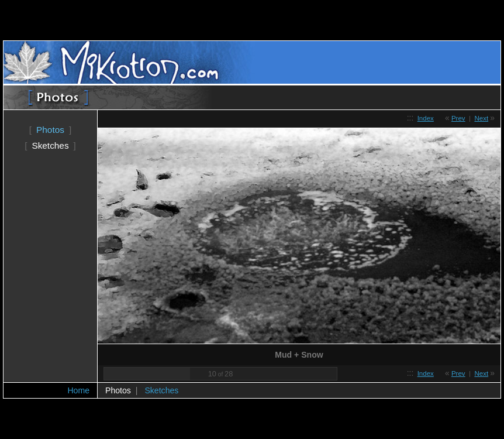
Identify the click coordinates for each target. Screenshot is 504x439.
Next (481, 118)
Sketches (50, 145)
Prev (458, 118)
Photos (50, 130)
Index (426, 118)
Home (78, 390)
